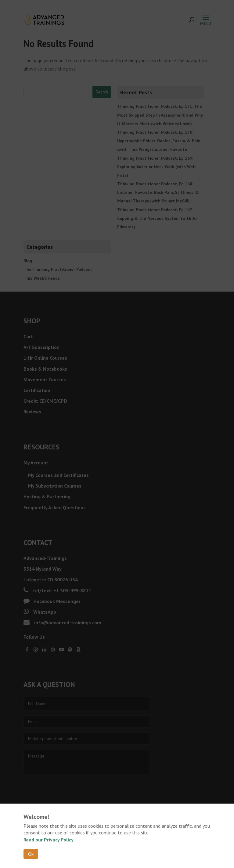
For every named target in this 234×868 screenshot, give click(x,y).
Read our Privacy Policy (49, 840)
